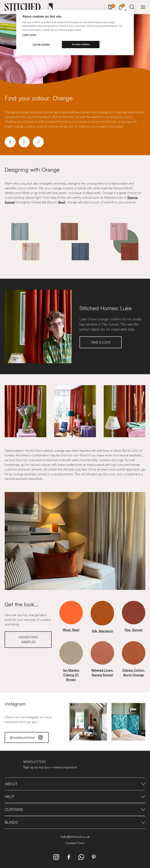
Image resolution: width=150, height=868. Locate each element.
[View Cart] (121, 6)
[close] (125, 10)
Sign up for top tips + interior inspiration (50, 767)
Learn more (29, 35)
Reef (62, 202)
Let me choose (41, 44)
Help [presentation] (75, 796)
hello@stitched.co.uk (75, 837)
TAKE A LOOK (101, 342)
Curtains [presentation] (75, 809)
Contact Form (75, 843)
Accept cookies (81, 44)
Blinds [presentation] (75, 822)
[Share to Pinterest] (24, 142)
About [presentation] (75, 784)
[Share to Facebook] (10, 142)
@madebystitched (27, 737)
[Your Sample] (110, 7)
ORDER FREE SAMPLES (28, 640)
